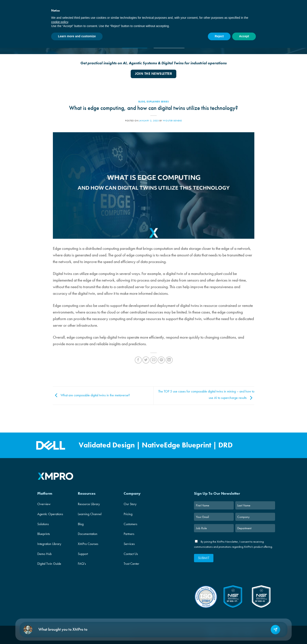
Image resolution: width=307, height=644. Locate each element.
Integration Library (49, 544)
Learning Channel (90, 514)
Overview (44, 504)
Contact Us (131, 554)
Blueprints (44, 534)
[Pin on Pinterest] (161, 360)
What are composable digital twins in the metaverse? (91, 395)
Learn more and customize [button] (77, 36)
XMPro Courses (88, 544)
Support (83, 554)
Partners (129, 534)
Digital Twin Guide (49, 564)
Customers (130, 524)
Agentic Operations (50, 514)
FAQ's (82, 564)
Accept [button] (244, 36)
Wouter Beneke (172, 121)
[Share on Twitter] (146, 360)
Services (129, 544)
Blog (142, 102)
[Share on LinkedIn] (169, 360)
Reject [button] (219, 36)
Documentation (88, 534)
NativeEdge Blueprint (177, 445)
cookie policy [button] (60, 22)
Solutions (43, 524)
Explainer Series (158, 102)
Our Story (130, 504)
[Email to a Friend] (154, 360)
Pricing (128, 514)
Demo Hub (44, 554)
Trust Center (131, 564)
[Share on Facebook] (138, 360)
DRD (225, 445)
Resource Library (89, 504)
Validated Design (108, 445)
